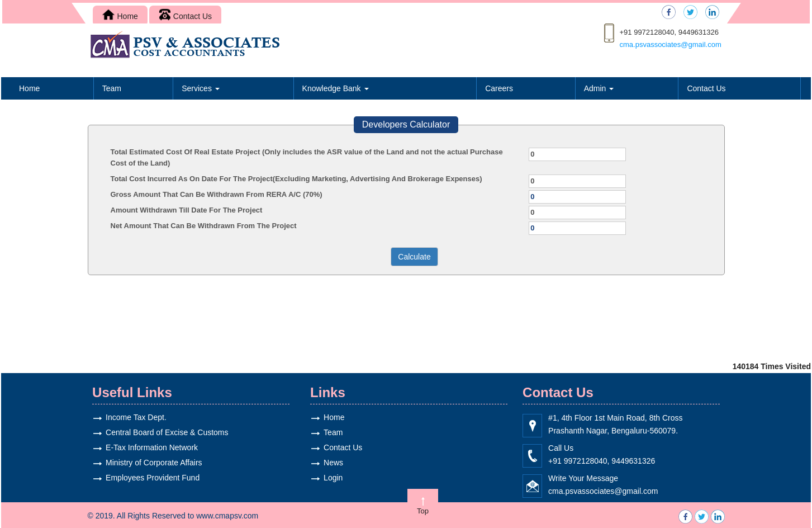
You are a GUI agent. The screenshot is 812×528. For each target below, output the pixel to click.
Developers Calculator (406, 124)
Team (112, 88)
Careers (499, 88)
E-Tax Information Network (144, 447)
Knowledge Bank (336, 88)
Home (120, 16)
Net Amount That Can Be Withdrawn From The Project (204, 226)
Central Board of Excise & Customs (160, 432)
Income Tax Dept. (129, 417)
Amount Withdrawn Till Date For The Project (187, 210)
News (326, 463)
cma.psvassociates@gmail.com (671, 44)
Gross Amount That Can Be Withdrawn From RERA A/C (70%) (217, 194)
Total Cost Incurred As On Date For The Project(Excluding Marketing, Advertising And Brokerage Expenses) (296, 179)
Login (326, 478)
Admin (599, 88)
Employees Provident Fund (145, 478)
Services (201, 88)
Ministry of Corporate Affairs (146, 463)
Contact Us (185, 16)
